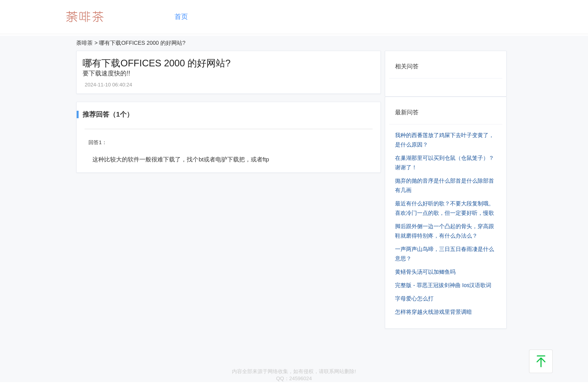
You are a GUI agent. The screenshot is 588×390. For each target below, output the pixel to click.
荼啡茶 (85, 43)
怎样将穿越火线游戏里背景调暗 (434, 312)
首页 (181, 17)
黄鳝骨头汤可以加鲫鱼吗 (425, 272)
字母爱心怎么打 (414, 298)
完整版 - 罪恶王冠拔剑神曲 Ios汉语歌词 (443, 285)
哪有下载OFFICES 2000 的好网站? (142, 43)
